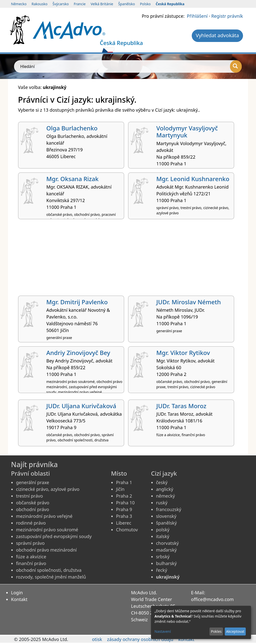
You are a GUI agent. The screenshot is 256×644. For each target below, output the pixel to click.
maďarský (166, 550)
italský (163, 536)
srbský (163, 557)
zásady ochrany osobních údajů (140, 639)
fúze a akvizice (31, 557)
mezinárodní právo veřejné (44, 516)
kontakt (186, 639)
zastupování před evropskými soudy (54, 536)
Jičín (120, 489)
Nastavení (163, 631)
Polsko (145, 4)
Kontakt (19, 599)
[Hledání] (236, 66)
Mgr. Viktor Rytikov (183, 353)
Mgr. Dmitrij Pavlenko (77, 302)
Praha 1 (124, 482)
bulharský (166, 563)
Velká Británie (102, 4)
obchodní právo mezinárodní (46, 550)
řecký (162, 570)
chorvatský (167, 543)
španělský (166, 523)
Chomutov (127, 530)
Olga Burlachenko (72, 128)
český (162, 482)
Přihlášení (197, 16)
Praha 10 (125, 503)
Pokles (216, 631)
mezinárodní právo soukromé (47, 530)
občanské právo (33, 503)
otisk (97, 639)
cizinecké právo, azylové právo (48, 489)
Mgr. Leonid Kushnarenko (193, 179)
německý (165, 496)
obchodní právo (32, 509)
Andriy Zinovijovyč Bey (78, 353)
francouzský (169, 509)
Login (17, 593)
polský (163, 530)
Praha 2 (124, 496)
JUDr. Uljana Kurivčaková (81, 406)
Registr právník (227, 16)
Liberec (124, 523)
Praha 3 (124, 516)
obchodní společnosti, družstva (49, 570)
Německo (19, 4)
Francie (80, 4)
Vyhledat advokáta (217, 35)
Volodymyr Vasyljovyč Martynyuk (187, 132)
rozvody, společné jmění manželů (51, 577)
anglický (165, 489)
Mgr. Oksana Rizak (72, 179)
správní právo (30, 543)
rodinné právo (31, 523)
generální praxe (32, 482)
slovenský (166, 516)
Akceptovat (235, 631)
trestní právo (29, 496)
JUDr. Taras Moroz (181, 406)
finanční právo (31, 563)
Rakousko (39, 4)
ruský (162, 503)
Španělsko (127, 4)
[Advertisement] (128, 259)
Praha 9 (124, 509)
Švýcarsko (61, 4)
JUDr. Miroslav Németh (188, 302)
